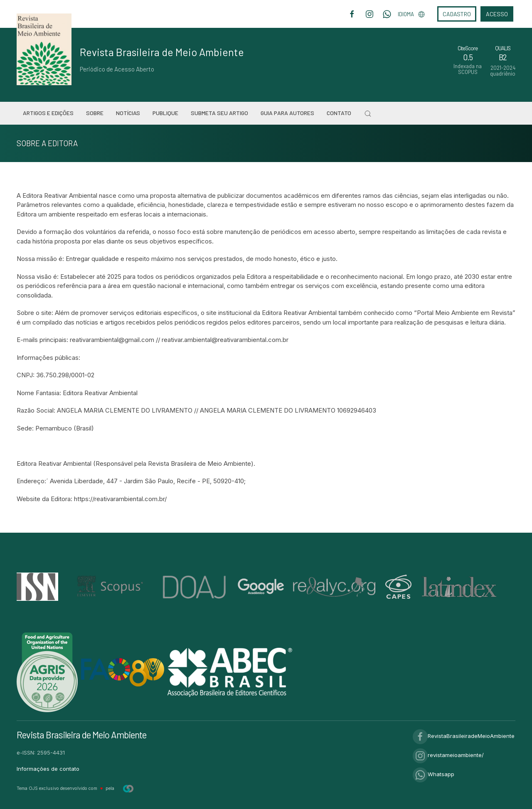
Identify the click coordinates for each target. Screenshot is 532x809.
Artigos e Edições (48, 113)
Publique (165, 113)
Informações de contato (48, 769)
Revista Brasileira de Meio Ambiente (162, 52)
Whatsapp (433, 774)
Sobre (95, 113)
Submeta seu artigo (219, 113)
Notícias (128, 113)
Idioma (411, 14)
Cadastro (457, 14)
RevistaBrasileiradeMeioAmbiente (464, 736)
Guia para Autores (287, 113)
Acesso (497, 14)
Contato (339, 113)
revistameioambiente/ (448, 755)
